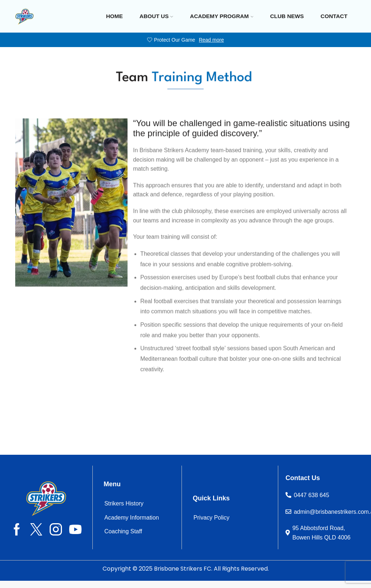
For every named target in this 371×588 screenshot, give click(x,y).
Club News (287, 16)
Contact (334, 16)
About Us (156, 16)
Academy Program (222, 16)
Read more (211, 40)
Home (114, 16)
